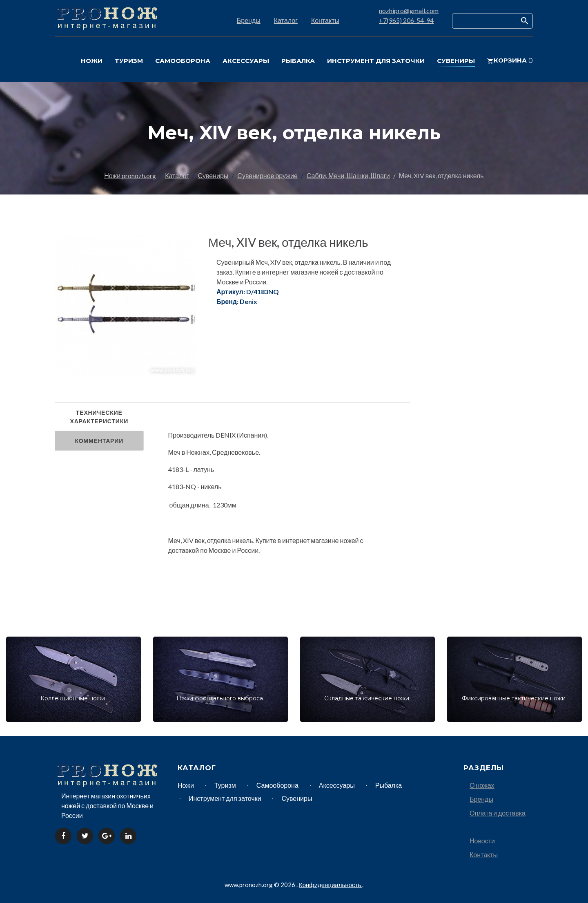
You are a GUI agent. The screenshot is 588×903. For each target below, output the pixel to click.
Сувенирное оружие (267, 175)
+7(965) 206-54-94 (406, 20)
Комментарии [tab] (99, 441)
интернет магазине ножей (320, 540)
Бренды (249, 20)
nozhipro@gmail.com (409, 10)
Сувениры (213, 175)
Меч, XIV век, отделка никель (288, 242)
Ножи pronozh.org (130, 175)
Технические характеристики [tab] (99, 417)
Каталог (286, 20)
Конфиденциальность (331, 885)
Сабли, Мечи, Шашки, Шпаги (348, 175)
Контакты (325, 20)
